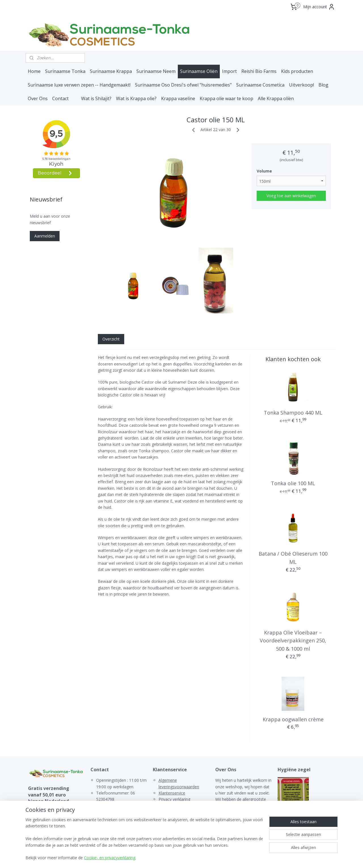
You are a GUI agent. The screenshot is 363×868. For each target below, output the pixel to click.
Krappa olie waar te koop (226, 98)
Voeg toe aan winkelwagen (291, 196)
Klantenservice (172, 793)
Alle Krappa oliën (276, 98)
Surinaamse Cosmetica (260, 85)
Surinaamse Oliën (199, 71)
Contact (60, 98)
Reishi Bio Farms (259, 71)
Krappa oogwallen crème (293, 719)
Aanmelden (45, 236)
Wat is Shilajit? (96, 98)
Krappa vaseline (178, 98)
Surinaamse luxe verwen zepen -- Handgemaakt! (79, 85)
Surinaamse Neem (156, 71)
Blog (323, 85)
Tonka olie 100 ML (293, 483)
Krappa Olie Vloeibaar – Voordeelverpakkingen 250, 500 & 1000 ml (293, 640)
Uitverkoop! (301, 85)
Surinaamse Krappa (111, 71)
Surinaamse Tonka (65, 71)
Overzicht (111, 339)
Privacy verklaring (174, 799)
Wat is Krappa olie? (136, 98)
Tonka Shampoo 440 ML (293, 413)
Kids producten (297, 71)
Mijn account (319, 7)
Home (34, 71)
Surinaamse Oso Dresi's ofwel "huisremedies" (183, 85)
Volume (264, 171)
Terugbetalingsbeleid (178, 806)
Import (229, 71)
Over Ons (38, 98)
